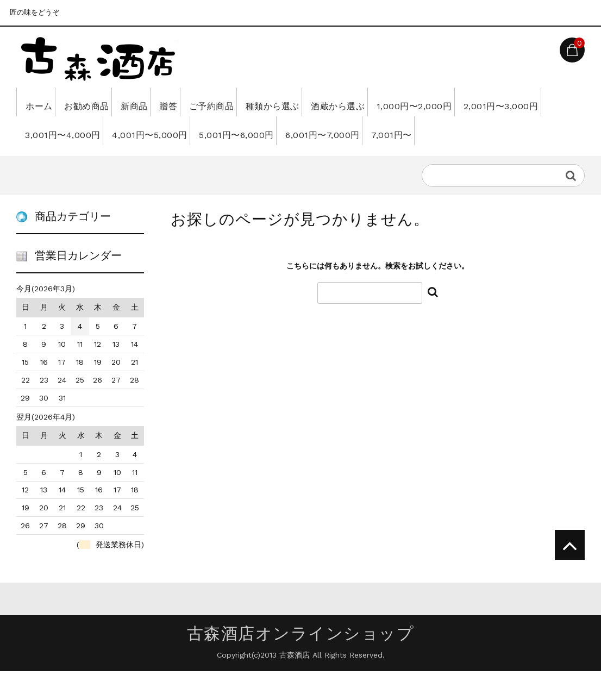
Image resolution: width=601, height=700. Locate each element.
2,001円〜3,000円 (66, 130)
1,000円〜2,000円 (518, 102)
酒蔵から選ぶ (427, 102)
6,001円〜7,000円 (471, 130)
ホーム (43, 102)
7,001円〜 (49, 159)
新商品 (166, 102)
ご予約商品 (271, 102)
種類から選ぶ (346, 102)
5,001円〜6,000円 (370, 130)
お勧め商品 (104, 102)
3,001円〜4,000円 (167, 130)
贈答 (213, 102)
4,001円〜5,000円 (269, 130)
